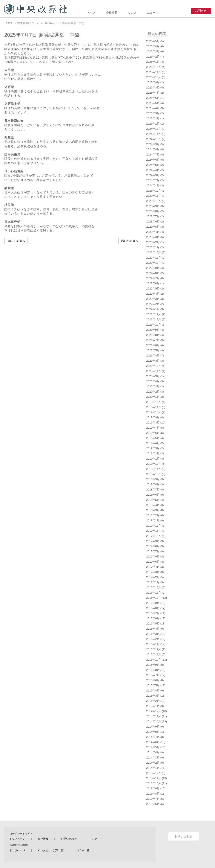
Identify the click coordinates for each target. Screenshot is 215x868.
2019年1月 (153, 459)
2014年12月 (154, 711)
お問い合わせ (69, 839)
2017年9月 (153, 541)
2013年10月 (154, 783)
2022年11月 (154, 258)
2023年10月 (154, 201)
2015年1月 (153, 706)
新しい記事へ (17, 241)
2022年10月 (154, 263)
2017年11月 (154, 531)
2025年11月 (154, 72)
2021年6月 (153, 345)
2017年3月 (153, 572)
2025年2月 (153, 118)
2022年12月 (154, 252)
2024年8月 (153, 149)
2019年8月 (153, 423)
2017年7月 (153, 551)
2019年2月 (153, 453)
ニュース (153, 13)
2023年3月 (153, 237)
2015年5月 (153, 685)
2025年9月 (153, 82)
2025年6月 (153, 98)
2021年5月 (153, 350)
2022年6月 (153, 283)
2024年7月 (153, 155)
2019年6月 (153, 433)
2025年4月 (153, 108)
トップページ (17, 839)
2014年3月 (153, 758)
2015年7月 (153, 675)
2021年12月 (154, 314)
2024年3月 (153, 175)
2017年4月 (153, 567)
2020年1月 (153, 397)
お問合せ (201, 11)
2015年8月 (153, 670)
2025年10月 (154, 77)
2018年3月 (153, 510)
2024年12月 (154, 129)
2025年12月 (154, 67)
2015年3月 (153, 696)
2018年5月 (153, 500)
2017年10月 (154, 536)
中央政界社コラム (28, 23)
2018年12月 (154, 464)
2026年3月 (153, 51)
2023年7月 (153, 216)
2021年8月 (153, 335)
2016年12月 (154, 587)
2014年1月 (153, 768)
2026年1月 (153, 62)
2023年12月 (154, 191)
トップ (91, 13)
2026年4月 (153, 46)
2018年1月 (153, 520)
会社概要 (112, 13)
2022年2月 (153, 304)
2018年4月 (153, 505)
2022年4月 (153, 294)
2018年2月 (153, 515)
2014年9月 (153, 727)
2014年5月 (153, 747)
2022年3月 (153, 299)
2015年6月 (153, 680)
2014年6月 (153, 742)
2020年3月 (153, 386)
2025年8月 (153, 88)
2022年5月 (153, 289)
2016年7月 (153, 613)
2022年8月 (153, 273)
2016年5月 (153, 624)
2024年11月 (154, 134)
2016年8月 (153, 608)
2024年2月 (153, 180)
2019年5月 (153, 438)
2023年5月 (153, 227)
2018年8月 (153, 484)
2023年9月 (153, 206)
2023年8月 (153, 211)
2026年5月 (153, 41)
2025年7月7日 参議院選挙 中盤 (64, 23)
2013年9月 (153, 788)
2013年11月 (154, 778)
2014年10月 (154, 721)
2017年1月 (153, 582)
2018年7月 (153, 490)
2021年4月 (153, 356)
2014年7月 (153, 737)
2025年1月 (153, 124)
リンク (132, 13)
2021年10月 (154, 325)
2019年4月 (153, 443)
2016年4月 (153, 629)
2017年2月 (153, 577)
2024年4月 (153, 170)
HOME (9, 23)
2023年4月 (153, 232)
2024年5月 (153, 165)
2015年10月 (154, 660)
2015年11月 (154, 654)
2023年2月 (153, 242)
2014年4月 (153, 752)
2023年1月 (153, 247)
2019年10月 (154, 412)
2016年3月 (153, 634)
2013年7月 (153, 799)
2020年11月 (154, 371)
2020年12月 (154, 366)
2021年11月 (154, 319)
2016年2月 (153, 639)
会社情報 (43, 839)
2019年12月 (154, 402)
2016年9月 (153, 603)
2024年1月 (153, 185)
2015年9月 (153, 665)
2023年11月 (154, 196)
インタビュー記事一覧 (51, 850)
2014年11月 (154, 716)
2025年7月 (153, 93)
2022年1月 (153, 309)
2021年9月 (153, 330)
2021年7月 (153, 340)
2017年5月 (153, 562)
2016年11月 (154, 593)
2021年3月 (153, 361)
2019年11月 (154, 407)
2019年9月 (153, 417)
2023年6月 (153, 222)
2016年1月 (153, 644)
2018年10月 (154, 474)
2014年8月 (153, 732)
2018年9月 (153, 479)
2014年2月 (153, 763)
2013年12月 (154, 773)
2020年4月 (153, 381)
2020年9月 (153, 376)
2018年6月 (153, 495)
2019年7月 (153, 428)
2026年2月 (153, 57)
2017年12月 (154, 526)
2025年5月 (153, 103)
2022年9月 (153, 268)
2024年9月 (153, 144)
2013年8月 (153, 794)
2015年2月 (153, 701)
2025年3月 (153, 113)
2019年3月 (153, 448)
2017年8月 (153, 546)
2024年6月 (153, 160)
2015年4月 (153, 691)
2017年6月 (153, 557)
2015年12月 (154, 649)
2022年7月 (153, 278)
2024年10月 (154, 139)
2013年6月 (153, 804)
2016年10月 (154, 598)
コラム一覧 (83, 850)
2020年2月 (153, 392)
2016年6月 (153, 618)
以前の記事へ (130, 241)
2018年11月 (154, 469)
